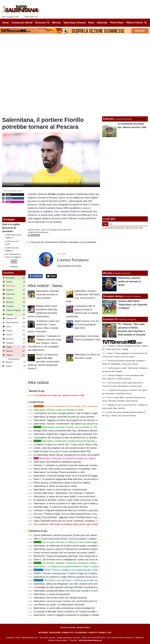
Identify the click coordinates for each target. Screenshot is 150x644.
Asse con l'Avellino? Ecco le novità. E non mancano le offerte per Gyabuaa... (78, 406)
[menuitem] (145, 23)
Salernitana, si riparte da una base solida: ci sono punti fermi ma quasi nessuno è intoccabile (81, 497)
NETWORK (43, 633)
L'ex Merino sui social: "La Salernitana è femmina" (59, 605)
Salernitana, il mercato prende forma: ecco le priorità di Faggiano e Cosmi (71, 476)
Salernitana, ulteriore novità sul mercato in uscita (58, 410)
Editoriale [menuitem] (102, 23)
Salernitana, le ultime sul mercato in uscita (55, 486)
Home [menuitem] (5, 23)
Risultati (14, 267)
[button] (14, 262)
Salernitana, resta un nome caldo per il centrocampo (60, 490)
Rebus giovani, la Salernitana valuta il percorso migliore (62, 483)
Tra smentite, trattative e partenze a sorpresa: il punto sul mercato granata (76, 563)
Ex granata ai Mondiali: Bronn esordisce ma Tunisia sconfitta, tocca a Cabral (73, 612)
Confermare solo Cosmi (12, 243)
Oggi (105, 224)
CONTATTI (93, 633)
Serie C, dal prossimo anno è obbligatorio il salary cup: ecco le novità (69, 560)
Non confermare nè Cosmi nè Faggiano (13, 256)
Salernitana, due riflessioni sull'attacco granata (57, 462)
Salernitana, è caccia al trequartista (52, 594)
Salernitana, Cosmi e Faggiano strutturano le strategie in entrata (66, 615)
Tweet (51, 276)
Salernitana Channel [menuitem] (75, 23)
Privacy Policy (84, 627)
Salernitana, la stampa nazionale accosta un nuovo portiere (48, 294)
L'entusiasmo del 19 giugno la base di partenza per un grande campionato (71, 438)
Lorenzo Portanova (38, 232)
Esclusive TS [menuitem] (42, 23)
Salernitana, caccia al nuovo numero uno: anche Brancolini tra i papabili (70, 601)
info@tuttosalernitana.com (90, 640)
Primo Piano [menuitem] (117, 23)
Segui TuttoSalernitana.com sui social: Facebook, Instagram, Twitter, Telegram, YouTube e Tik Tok (84, 521)
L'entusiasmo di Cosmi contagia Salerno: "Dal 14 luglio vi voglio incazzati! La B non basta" (80, 413)
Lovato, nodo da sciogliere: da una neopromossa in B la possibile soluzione (72, 448)
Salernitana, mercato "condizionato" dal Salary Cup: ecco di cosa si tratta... (72, 424)
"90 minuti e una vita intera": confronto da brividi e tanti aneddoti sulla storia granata (81, 580)
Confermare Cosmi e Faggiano (14, 236)
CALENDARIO (81, 633)
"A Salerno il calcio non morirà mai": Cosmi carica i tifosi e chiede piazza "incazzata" (77, 444)
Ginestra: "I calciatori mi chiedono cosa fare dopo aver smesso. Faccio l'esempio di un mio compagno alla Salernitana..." (44, 343)
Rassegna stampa (113, 296)
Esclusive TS (110, 319)
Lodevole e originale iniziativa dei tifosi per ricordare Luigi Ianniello (67, 510)
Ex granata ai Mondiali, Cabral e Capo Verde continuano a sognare (68, 500)
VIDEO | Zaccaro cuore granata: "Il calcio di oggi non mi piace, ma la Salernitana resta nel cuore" (83, 573)
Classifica (8, 273)
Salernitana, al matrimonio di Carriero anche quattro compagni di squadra (71, 546)
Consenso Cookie (68, 627)
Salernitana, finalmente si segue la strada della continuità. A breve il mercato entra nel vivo (80, 434)
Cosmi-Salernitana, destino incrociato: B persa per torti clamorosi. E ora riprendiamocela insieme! (83, 535)
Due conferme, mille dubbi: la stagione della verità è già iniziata (66, 524)
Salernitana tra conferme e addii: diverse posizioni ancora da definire (69, 577)
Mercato (107, 273)
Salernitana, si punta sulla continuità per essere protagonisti (64, 608)
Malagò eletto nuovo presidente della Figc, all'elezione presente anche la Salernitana (77, 431)
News (38, 230)
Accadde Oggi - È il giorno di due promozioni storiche (61, 507)
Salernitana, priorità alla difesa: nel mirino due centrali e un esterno (68, 591)
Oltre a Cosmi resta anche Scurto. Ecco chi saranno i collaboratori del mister (73, 539)
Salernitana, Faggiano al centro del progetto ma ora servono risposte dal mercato (75, 420)
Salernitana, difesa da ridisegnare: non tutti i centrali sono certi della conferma (73, 584)
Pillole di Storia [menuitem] (134, 23)
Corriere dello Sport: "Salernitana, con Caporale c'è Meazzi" (64, 493)
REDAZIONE (55, 633)
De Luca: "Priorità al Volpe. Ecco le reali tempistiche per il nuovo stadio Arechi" (74, 514)
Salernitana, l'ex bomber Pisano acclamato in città (59, 472)
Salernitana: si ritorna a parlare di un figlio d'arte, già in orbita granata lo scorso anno (77, 503)
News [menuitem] (91, 23)
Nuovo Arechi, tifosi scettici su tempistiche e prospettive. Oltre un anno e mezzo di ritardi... (80, 469)
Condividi (35, 276)
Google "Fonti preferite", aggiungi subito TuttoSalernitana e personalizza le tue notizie (77, 517)
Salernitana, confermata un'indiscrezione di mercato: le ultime (69, 441)
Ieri (111, 224)
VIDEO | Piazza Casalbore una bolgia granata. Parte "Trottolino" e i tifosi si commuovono (84, 570)
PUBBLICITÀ (67, 633)
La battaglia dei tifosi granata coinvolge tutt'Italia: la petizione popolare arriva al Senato (78, 587)
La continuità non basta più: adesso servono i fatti (59, 395)
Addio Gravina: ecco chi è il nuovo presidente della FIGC (87, 325)
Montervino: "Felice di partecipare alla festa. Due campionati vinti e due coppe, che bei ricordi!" (82, 556)
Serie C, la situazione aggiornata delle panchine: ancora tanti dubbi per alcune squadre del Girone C (43, 362)
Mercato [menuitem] (56, 23)
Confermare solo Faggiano (12, 249)
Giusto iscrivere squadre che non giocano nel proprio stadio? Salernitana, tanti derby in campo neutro (85, 553)
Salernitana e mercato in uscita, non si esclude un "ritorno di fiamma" (73, 427)
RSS (110, 633)
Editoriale (108, 119)
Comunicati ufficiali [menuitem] (22, 23)
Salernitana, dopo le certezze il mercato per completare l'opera (66, 549)
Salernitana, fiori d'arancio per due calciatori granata (60, 598)
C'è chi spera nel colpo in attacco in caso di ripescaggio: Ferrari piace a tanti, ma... (80, 542)
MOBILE (103, 633)
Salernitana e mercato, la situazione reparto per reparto (65, 458)
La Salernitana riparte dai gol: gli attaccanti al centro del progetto (67, 455)
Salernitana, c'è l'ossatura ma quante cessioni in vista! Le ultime (66, 566)
